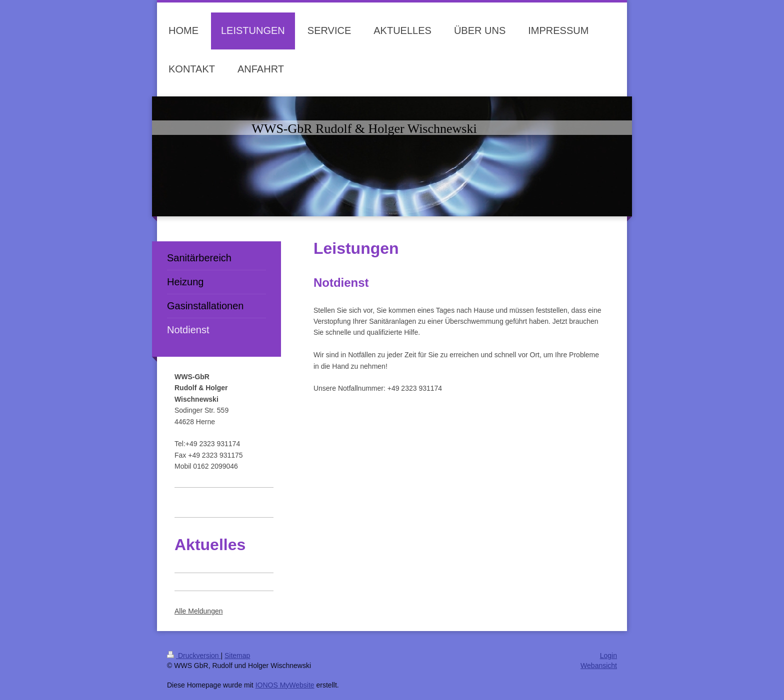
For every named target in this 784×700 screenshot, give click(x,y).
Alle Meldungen (199, 611)
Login (608, 656)
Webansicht (599, 666)
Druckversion (194, 656)
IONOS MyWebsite (285, 685)
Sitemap (237, 656)
